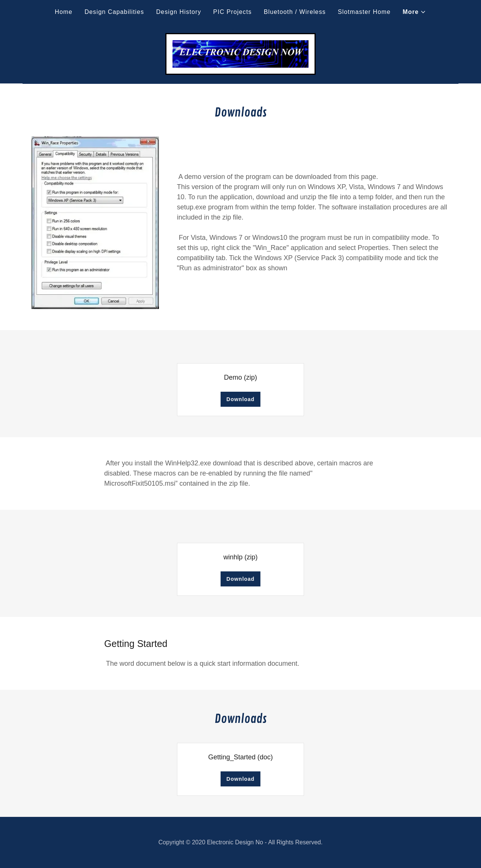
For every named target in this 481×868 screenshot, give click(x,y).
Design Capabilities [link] (114, 12)
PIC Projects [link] (232, 12)
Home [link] (64, 12)
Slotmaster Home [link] (364, 12)
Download (241, 399)
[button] (415, 12)
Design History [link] (178, 12)
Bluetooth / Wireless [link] (295, 12)
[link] (240, 53)
